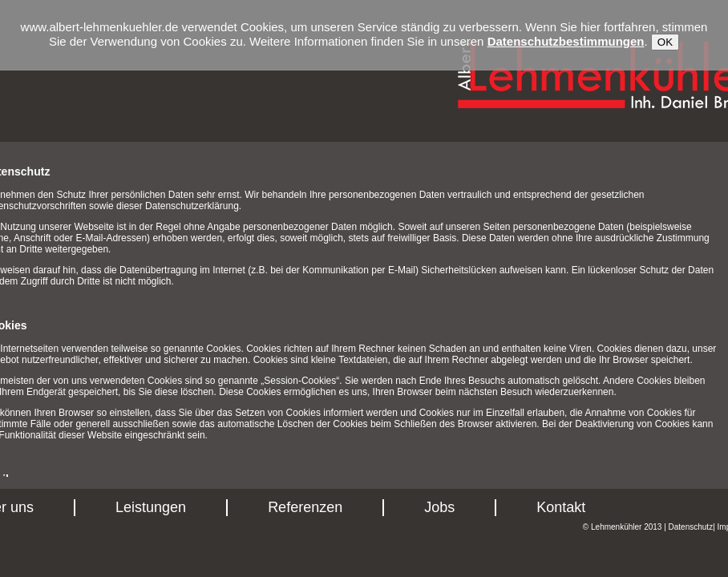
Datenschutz (691, 527)
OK (665, 42)
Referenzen (305, 507)
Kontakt (561, 507)
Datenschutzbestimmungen (566, 41)
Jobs (439, 507)
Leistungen (151, 507)
